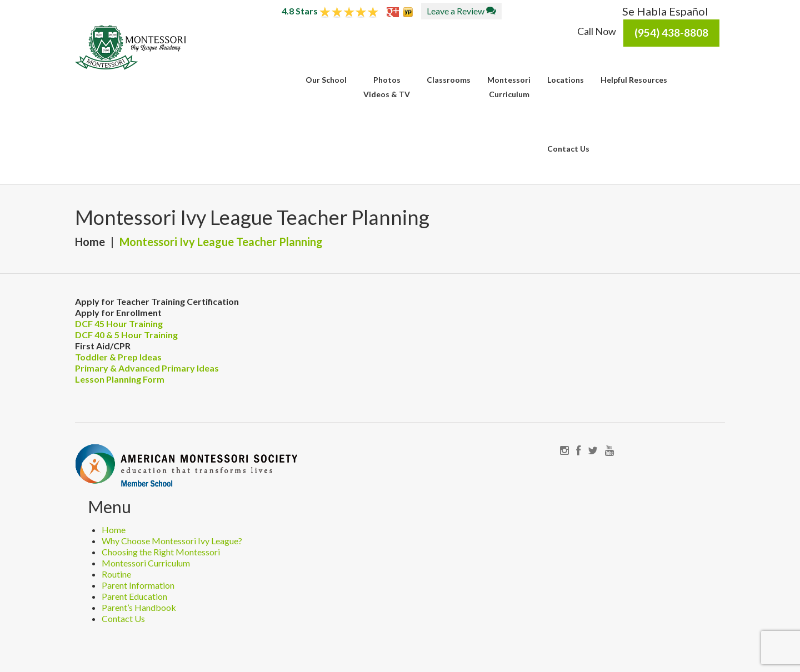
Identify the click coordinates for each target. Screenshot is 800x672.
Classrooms (449, 80)
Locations (566, 80)
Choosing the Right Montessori (161, 552)
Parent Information (138, 585)
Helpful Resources (634, 80)
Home (90, 242)
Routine (116, 574)
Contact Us (568, 149)
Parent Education (134, 596)
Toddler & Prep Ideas (118, 357)
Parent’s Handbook (139, 607)
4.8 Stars (330, 11)
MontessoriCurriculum (509, 87)
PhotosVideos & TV (387, 87)
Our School (326, 80)
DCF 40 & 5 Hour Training (126, 335)
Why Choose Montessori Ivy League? (172, 541)
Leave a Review (461, 11)
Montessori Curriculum (146, 563)
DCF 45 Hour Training (119, 324)
